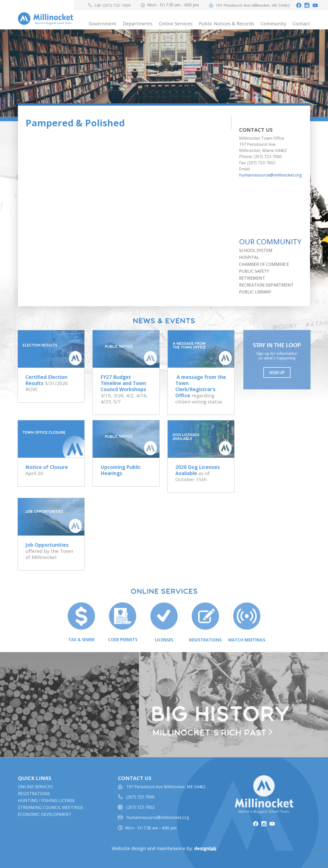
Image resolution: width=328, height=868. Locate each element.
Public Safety (254, 271)
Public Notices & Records (227, 24)
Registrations (34, 799)
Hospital (249, 257)
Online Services (176, 24)
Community (273, 24)
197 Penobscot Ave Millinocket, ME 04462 (253, 5)
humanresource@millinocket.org (270, 175)
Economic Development (45, 820)
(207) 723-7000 (117, 5)
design (205, 848)
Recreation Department (266, 285)
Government (102, 24)
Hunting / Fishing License (46, 806)
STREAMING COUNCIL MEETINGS (50, 813)
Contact (301, 24)
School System (256, 250)
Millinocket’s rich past (212, 733)
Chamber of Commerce (264, 264)
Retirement (252, 278)
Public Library (255, 292)
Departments (138, 24)
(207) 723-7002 (140, 813)
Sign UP (279, 372)
